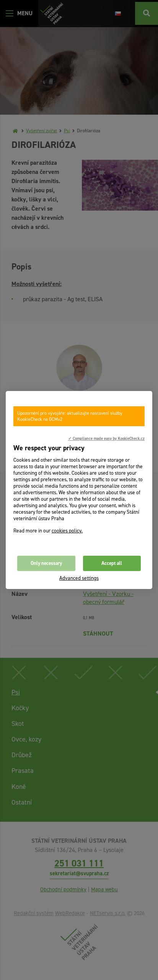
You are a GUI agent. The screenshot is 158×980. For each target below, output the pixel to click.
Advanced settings (79, 578)
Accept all (112, 563)
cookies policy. (67, 531)
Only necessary (46, 563)
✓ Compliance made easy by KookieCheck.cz (106, 438)
